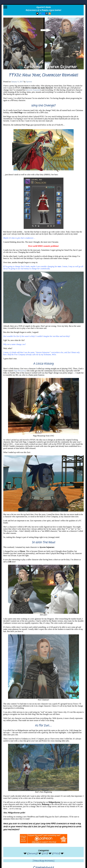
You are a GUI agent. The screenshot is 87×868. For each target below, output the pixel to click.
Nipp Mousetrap (20, 371)
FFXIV (56, 853)
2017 (45, 853)
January (32, 853)
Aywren (29, 82)
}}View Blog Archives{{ (43, 861)
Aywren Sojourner (33, 90)
